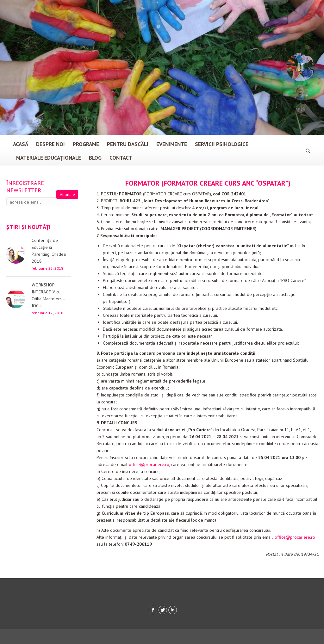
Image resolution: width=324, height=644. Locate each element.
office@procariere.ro (149, 464)
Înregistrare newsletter (25, 187)
